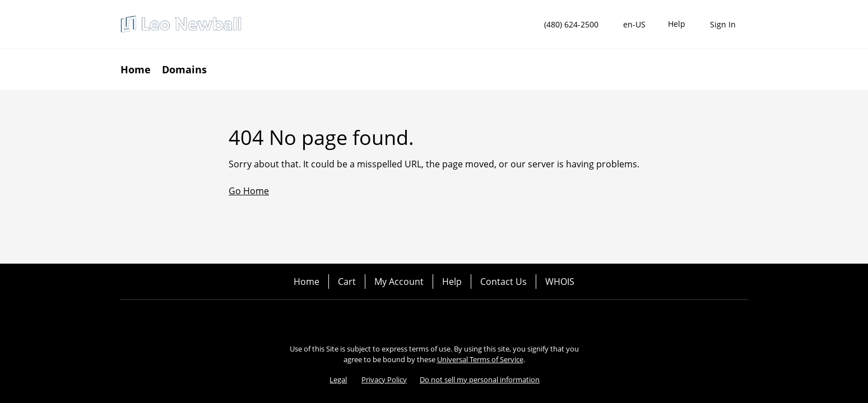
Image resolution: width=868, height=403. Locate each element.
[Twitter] (434, 319)
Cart (347, 282)
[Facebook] (403, 319)
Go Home (249, 191)
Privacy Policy (384, 379)
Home (307, 282)
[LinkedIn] (466, 319)
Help (452, 282)
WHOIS (560, 282)
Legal (338, 379)
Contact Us (503, 282)
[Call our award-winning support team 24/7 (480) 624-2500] (677, 24)
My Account (399, 282)
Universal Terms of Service (480, 359)
